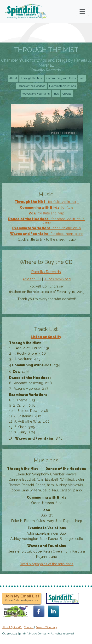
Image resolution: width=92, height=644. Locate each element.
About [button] (13, 78)
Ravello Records (46, 272)
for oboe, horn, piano (47, 234)
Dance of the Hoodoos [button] (32, 86)
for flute (47, 208)
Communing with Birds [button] (61, 78)
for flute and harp (47, 213)
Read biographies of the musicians (47, 564)
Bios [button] (56, 94)
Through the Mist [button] (32, 78)
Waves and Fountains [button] (36, 94)
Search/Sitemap (46, 627)
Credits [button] (67, 94)
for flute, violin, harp (47, 202)
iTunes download (57, 279)
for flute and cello (47, 228)
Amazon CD (32, 279)
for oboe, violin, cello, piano (47, 221)
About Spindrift (12, 627)
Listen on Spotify (46, 337)
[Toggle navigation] (82, 11)
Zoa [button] (82, 78)
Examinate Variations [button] (62, 86)
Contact (29, 627)
